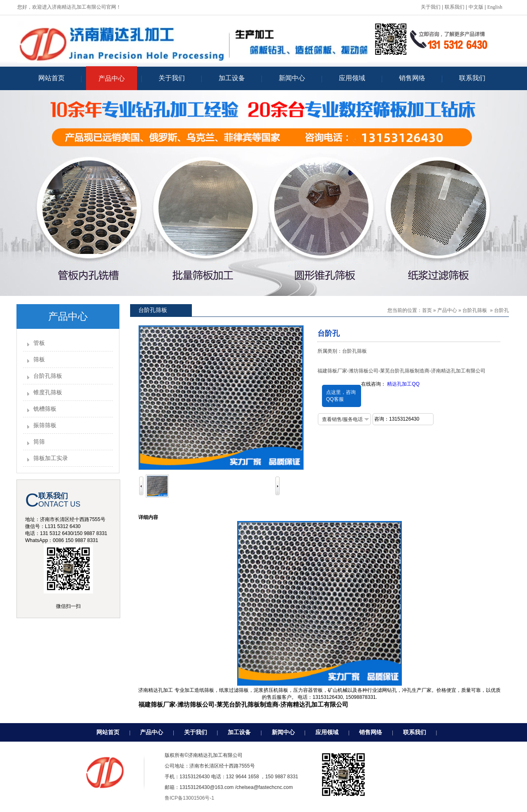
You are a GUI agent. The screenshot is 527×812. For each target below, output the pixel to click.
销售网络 (371, 732)
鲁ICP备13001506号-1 (189, 798)
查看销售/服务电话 (342, 419)
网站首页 (108, 732)
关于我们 (431, 7)
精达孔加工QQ (403, 384)
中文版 (476, 7)
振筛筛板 (45, 425)
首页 (427, 310)
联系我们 (455, 7)
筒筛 (39, 442)
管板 (39, 343)
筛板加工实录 (51, 458)
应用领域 (327, 732)
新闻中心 (283, 732)
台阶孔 (501, 310)
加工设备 (239, 732)
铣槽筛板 (45, 409)
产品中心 (447, 310)
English (495, 7)
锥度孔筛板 (48, 392)
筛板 (39, 359)
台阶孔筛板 (48, 376)
